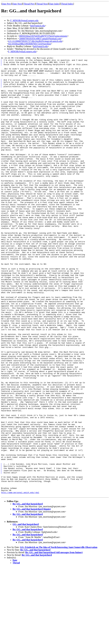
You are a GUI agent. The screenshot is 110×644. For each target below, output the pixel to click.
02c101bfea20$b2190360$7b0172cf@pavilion (30, 44)
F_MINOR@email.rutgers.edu (24, 20)
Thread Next (42, 4)
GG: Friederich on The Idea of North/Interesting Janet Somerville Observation (59, 625)
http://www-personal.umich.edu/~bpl (20, 570)
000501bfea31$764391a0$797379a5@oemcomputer (43, 36)
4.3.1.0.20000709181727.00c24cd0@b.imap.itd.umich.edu (35, 41)
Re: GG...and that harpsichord (28, 581)
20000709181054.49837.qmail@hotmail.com (40, 39)
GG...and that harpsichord (26, 602)
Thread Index (67, 4)
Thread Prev (29, 4)
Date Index (54, 4)
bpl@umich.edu (38, 26)
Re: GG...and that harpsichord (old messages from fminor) (54, 630)
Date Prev (6, 4)
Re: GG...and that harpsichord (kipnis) (32, 587)
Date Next (17, 4)
